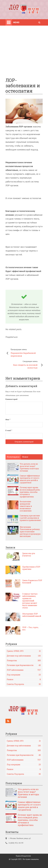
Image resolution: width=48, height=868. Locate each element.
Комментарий (11, 399)
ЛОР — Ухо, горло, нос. (30, 629)
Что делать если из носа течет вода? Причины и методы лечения (29, 467)
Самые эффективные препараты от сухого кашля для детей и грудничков (30, 479)
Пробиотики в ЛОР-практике (31, 568)
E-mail (9, 430)
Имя (8, 420)
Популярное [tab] (13, 457)
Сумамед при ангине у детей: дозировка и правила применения (30, 518)
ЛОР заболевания (24, 670)
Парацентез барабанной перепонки (25, 352)
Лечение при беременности (24, 665)
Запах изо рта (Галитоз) (29, 555)
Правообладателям (23, 856)
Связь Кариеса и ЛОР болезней (32, 582)
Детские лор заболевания (24, 656)
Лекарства (24, 661)
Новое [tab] (25, 457)
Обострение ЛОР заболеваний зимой (32, 615)
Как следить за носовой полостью (23, 364)
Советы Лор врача (24, 684)
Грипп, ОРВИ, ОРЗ (24, 651)
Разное (24, 679)
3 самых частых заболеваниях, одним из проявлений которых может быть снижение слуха (30, 601)
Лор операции (24, 675)
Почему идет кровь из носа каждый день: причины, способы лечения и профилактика (30, 492)
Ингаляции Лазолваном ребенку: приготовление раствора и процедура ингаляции (30, 532)
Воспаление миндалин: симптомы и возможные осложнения (26, 506)
